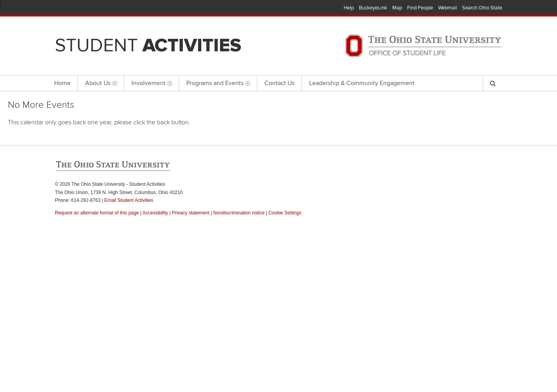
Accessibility (155, 213)
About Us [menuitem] (101, 83)
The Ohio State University (71, 8)
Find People (420, 8)
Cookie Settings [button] (285, 213)
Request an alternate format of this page (97, 213)
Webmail (448, 8)
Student (148, 45)
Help (349, 8)
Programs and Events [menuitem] (218, 83)
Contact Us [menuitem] (279, 83)
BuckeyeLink (373, 8)
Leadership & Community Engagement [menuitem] (362, 83)
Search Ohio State (482, 8)
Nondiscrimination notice (239, 213)
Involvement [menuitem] (152, 83)
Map (397, 8)
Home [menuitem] (62, 83)
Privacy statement (190, 213)
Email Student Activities (129, 200)
